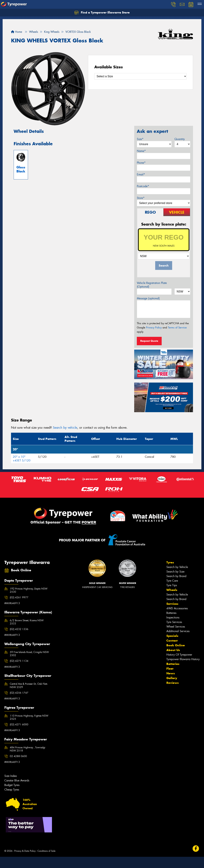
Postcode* (143, 186)
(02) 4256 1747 (19, 693)
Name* (141, 151)
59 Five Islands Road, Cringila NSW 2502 (29, 654)
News (171, 673)
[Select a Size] (140, 76)
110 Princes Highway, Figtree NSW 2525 (29, 717)
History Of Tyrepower (179, 655)
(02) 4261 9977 (19, 597)
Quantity (180, 139)
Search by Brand (176, 576)
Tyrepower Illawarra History (183, 659)
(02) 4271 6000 (19, 724)
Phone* (141, 163)
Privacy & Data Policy (25, 851)
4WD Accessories (177, 608)
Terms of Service (177, 328)
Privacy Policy (154, 328)
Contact (172, 641)
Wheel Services (176, 627)
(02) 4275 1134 (19, 661)
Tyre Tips (172, 585)
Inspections (173, 617)
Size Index (11, 776)
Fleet (170, 669)
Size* (140, 139)
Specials (172, 636)
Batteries (171, 613)
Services (172, 604)
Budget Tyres (12, 785)
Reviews (173, 683)
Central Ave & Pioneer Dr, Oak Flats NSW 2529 (29, 685)
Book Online (176, 645)
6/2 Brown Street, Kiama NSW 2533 (27, 622)
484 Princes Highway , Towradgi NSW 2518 (28, 749)
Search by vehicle (65, 428)
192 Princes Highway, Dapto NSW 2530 (29, 590)
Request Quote (149, 341)
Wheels (172, 590)
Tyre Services (174, 622)
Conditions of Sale (46, 851)
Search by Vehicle (177, 567)
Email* (141, 174)
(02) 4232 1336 (19, 629)
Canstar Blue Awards (17, 780)
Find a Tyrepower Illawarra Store (102, 13)
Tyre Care (172, 581)
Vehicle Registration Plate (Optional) (152, 285)
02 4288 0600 (18, 756)
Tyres (170, 562)
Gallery (172, 678)
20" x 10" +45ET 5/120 (22, 459)
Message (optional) (148, 298)
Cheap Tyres (12, 790)
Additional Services (178, 631)
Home (17, 32)
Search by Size (175, 572)
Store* (141, 198)
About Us (173, 650)
